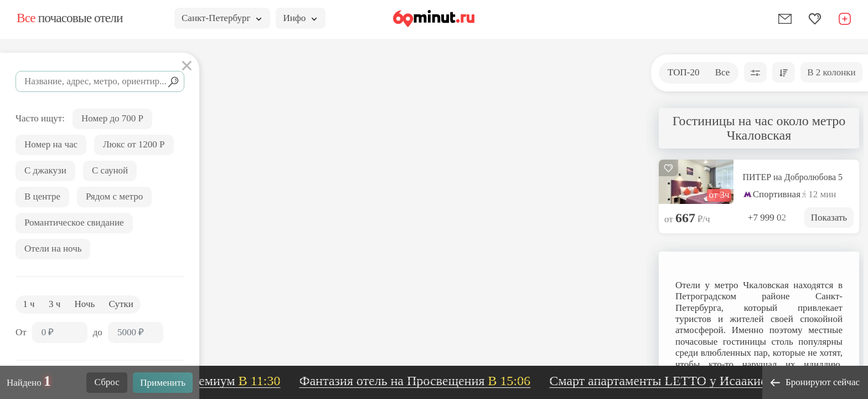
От (21, 332)
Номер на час (51, 144)
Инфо (300, 18)
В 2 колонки (831, 72)
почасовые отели (69, 18)
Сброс (107, 382)
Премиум (239, 381)
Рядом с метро (114, 196)
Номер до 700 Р (112, 118)
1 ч (29, 304)
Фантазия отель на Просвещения (422, 381)
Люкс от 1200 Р (134, 144)
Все (723, 72)
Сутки (121, 304)
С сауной (110, 170)
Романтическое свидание (74, 222)
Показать (829, 218)
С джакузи (45, 170)
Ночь (85, 304)
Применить (163, 383)
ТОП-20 (683, 72)
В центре (42, 196)
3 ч (55, 304)
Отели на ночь (53, 249)
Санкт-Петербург (221, 18)
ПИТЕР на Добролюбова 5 (793, 177)
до (98, 332)
